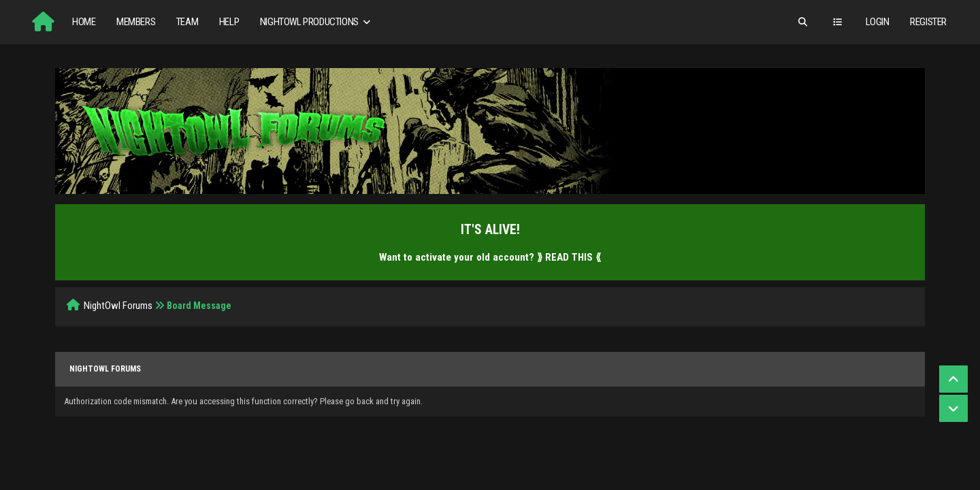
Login (878, 22)
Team (187, 22)
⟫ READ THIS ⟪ (569, 257)
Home (84, 22)
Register (928, 22)
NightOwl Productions (316, 22)
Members (136, 22)
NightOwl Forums (118, 306)
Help (229, 22)
